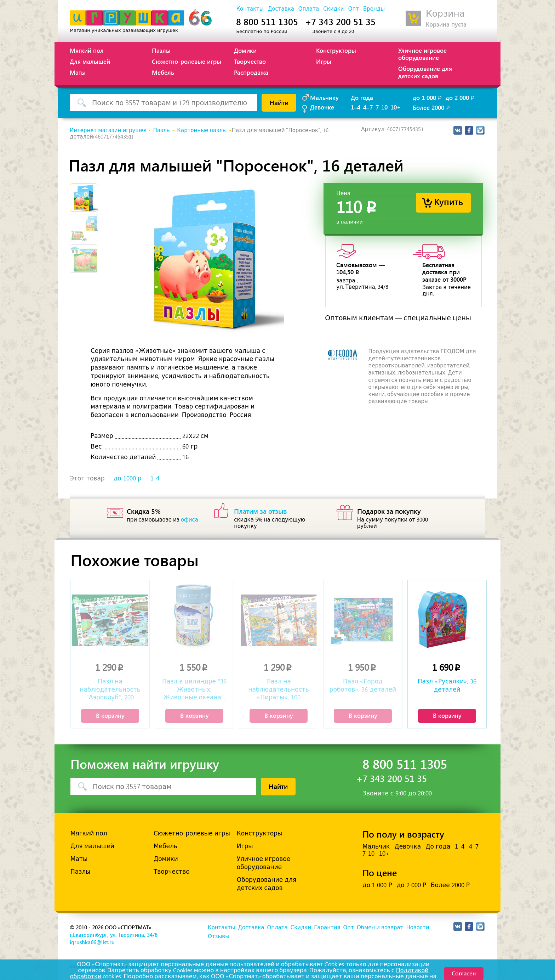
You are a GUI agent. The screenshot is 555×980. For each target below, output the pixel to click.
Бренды (374, 9)
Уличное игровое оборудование (422, 54)
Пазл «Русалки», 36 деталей (447, 685)
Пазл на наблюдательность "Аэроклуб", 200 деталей (110, 690)
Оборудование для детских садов (425, 72)
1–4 (356, 107)
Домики (245, 50)
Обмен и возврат (380, 928)
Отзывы (219, 936)
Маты (78, 72)
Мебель (163, 72)
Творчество (250, 61)
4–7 (368, 107)
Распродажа (251, 72)
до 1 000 (428, 97)
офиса (190, 520)
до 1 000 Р (377, 885)
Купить (449, 201)
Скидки (333, 9)
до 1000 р (128, 478)
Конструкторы (336, 50)
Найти (279, 102)
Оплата (309, 9)
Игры (324, 61)
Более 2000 (432, 107)
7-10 (382, 107)
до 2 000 (461, 97)
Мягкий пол (87, 50)
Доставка (281, 9)
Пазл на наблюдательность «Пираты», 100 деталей (278, 690)
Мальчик (376, 846)
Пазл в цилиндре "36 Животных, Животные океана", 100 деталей (194, 690)
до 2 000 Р (411, 885)
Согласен (464, 973)
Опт (354, 9)
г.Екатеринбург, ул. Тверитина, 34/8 (114, 935)
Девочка (408, 846)
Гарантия (327, 928)
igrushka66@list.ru (92, 942)
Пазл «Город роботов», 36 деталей (363, 685)
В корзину (110, 715)
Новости (417, 928)
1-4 (155, 478)
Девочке (322, 107)
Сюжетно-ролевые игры (187, 61)
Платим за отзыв (261, 511)
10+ (396, 107)
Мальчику (324, 97)
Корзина (445, 14)
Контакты (250, 9)
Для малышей (90, 61)
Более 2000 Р (450, 885)
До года (362, 97)
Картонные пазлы (202, 130)
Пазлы (161, 50)
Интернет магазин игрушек (108, 130)
